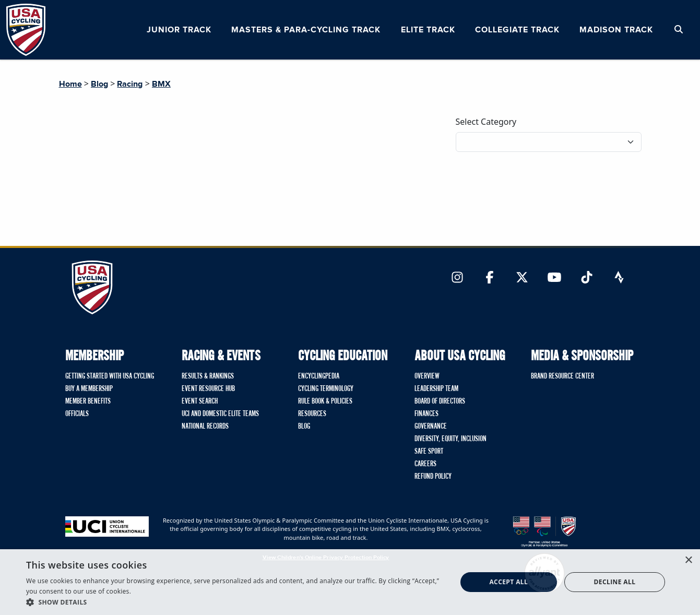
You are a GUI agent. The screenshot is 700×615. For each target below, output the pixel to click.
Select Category (486, 122)
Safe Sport (429, 452)
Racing (130, 84)
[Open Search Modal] (679, 30)
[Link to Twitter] (522, 278)
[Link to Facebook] (490, 278)
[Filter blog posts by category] (549, 142)
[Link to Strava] (619, 278)
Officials (77, 414)
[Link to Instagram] (457, 278)
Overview (427, 376)
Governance (431, 427)
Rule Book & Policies (325, 401)
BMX (161, 84)
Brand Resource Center (562, 376)
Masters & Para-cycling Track (306, 30)
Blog (99, 84)
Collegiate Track (517, 30)
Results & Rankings (208, 376)
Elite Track (428, 30)
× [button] (688, 560)
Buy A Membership (89, 389)
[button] (235, 602)
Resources (312, 414)
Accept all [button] (508, 582)
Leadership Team (436, 389)
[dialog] (350, 582)
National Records (205, 427)
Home (70, 84)
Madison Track (616, 30)
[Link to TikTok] (587, 278)
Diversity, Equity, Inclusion (450, 439)
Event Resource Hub (208, 389)
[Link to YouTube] (554, 278)
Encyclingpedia (319, 376)
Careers (425, 464)
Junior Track (179, 30)
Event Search (200, 401)
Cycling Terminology (326, 389)
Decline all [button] (615, 582)
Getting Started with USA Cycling (110, 376)
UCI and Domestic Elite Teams (220, 414)
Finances (426, 414)
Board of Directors (440, 401)
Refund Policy (433, 477)
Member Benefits (88, 401)
